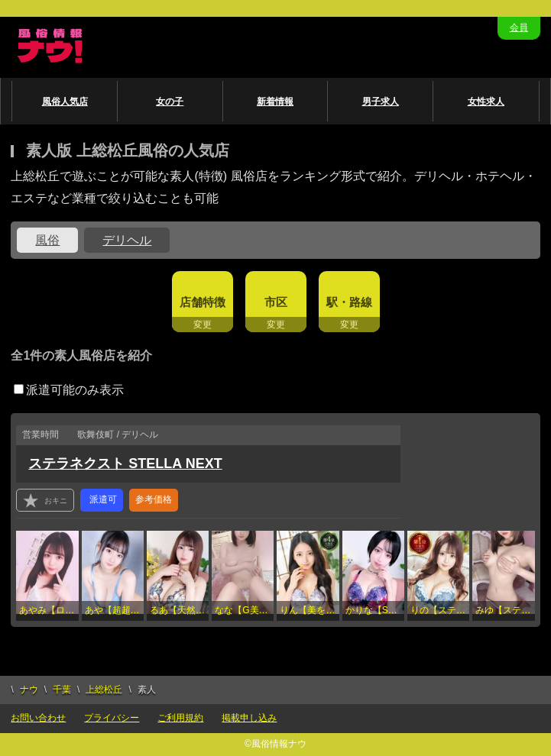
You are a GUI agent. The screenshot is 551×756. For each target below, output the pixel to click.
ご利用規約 (180, 718)
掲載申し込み (249, 718)
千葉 (62, 690)
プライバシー (112, 718)
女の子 (170, 102)
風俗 (47, 240)
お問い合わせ (38, 718)
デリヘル (127, 240)
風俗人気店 (65, 102)
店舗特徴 (203, 302)
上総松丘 (104, 690)
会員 (519, 27)
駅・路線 (349, 302)
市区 (276, 302)
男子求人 (381, 102)
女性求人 (486, 102)
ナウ (29, 690)
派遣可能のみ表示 (69, 390)
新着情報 (275, 102)
